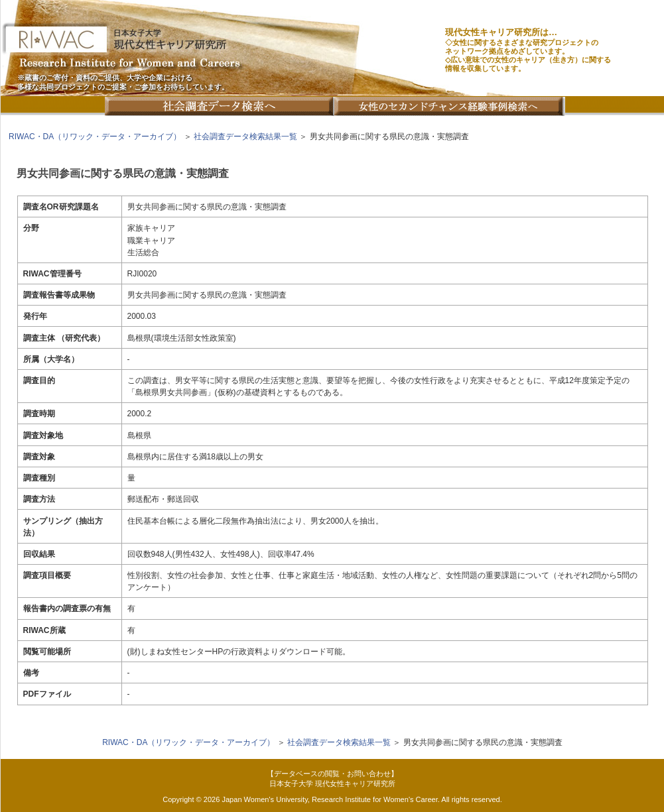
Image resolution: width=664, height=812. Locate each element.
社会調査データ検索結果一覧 (245, 137)
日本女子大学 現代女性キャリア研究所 (332, 783)
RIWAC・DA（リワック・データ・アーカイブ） (95, 137)
